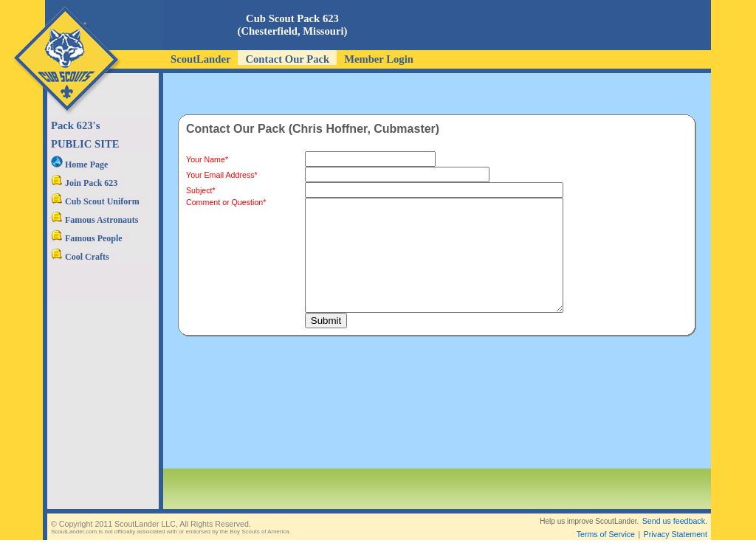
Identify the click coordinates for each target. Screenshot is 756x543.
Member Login (379, 59)
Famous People (87, 238)
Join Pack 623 (84, 183)
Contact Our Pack (287, 59)
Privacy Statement (676, 522)
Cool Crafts (80, 257)
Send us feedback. (675, 509)
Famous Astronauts (94, 220)
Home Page (79, 165)
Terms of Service (606, 522)
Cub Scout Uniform (95, 201)
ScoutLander (200, 59)
